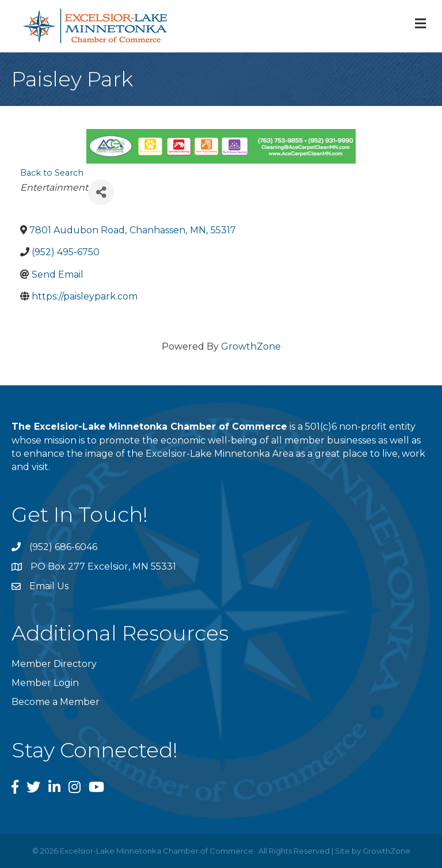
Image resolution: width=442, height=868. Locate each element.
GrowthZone (251, 346)
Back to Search (52, 173)
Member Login (45, 683)
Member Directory (54, 664)
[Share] (101, 192)
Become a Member (56, 702)
